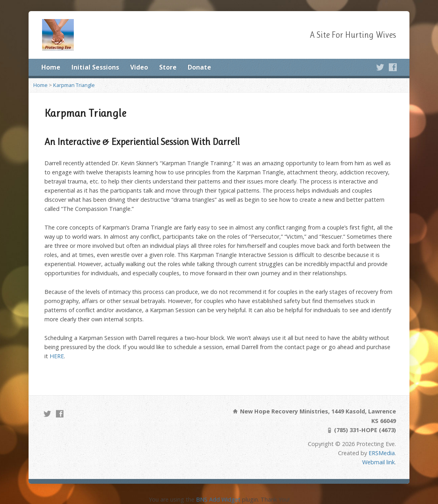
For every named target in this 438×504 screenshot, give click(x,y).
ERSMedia (382, 453)
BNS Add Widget (218, 499)
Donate (199, 67)
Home (51, 67)
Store (168, 67)
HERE (57, 356)
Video (139, 67)
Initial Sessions (95, 67)
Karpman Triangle (74, 85)
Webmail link (378, 462)
